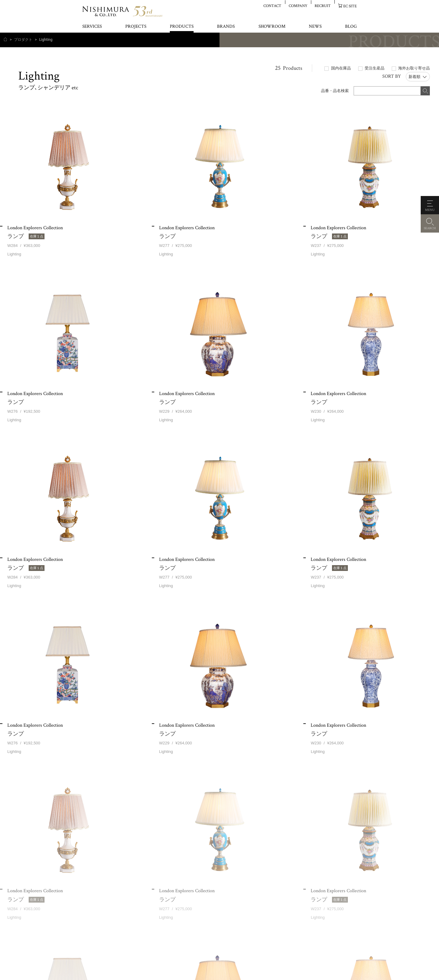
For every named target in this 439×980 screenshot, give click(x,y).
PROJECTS (136, 27)
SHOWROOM (272, 27)
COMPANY (298, 6)
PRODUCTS (182, 27)
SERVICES (92, 27)
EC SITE (350, 6)
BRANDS (226, 27)
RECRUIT (323, 6)
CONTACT (272, 6)
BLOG (351, 27)
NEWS (315, 27)
